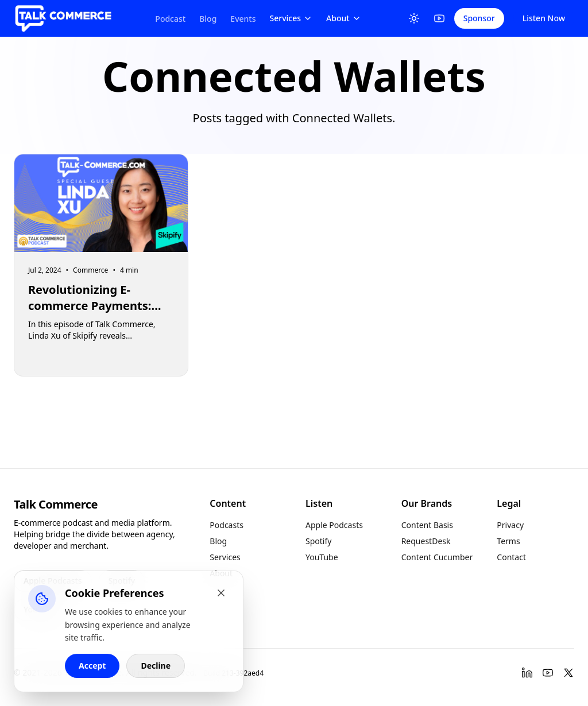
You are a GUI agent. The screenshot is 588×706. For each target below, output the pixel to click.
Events (243, 19)
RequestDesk (426, 541)
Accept (92, 666)
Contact (511, 557)
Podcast (170, 19)
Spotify (318, 541)
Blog (208, 19)
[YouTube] (439, 18)
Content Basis (427, 525)
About (344, 18)
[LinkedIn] (527, 673)
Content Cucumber (437, 557)
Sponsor (479, 18)
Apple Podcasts (334, 525)
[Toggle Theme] (414, 18)
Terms (508, 541)
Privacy (510, 525)
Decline (156, 666)
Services (291, 18)
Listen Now (544, 18)
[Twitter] (568, 673)
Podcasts (227, 525)
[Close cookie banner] (221, 593)
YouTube (322, 557)
